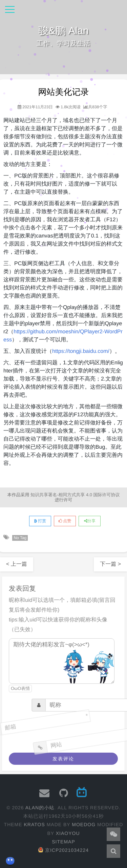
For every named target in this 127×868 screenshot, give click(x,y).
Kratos (34, 824)
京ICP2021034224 (63, 850)
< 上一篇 (17, 564)
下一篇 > (110, 564)
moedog (84, 824)
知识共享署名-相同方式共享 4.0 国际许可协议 (75, 495)
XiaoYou (68, 833)
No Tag (20, 538)
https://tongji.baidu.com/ (81, 351)
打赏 (40, 521)
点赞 (65, 521)
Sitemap (63, 842)
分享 (90, 521)
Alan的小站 (40, 808)
